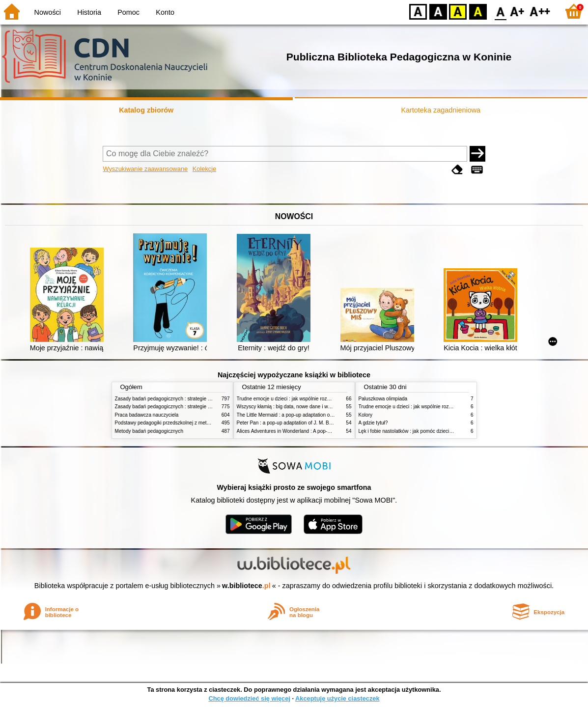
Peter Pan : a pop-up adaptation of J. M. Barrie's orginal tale (302, 423)
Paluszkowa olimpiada (383, 399)
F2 (540, 11)
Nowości (48, 12)
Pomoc (128, 12)
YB (458, 11)
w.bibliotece (246, 586)
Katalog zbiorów (146, 110)
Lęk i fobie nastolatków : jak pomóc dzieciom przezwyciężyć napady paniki (440, 431)
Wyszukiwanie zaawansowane (145, 169)
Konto (165, 12)
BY (478, 11)
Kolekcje (204, 169)
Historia (89, 12)
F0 (500, 11)
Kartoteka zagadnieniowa (441, 110)
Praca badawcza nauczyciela (147, 415)
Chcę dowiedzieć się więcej (249, 698)
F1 (518, 11)
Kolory (366, 415)
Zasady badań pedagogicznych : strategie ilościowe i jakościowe (185, 399)
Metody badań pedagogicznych (149, 431)
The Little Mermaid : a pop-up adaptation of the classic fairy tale (306, 415)
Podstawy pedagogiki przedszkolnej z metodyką (168, 423)
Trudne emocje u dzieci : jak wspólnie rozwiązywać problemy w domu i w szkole (324, 399)
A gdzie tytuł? (373, 423)
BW (438, 11)
